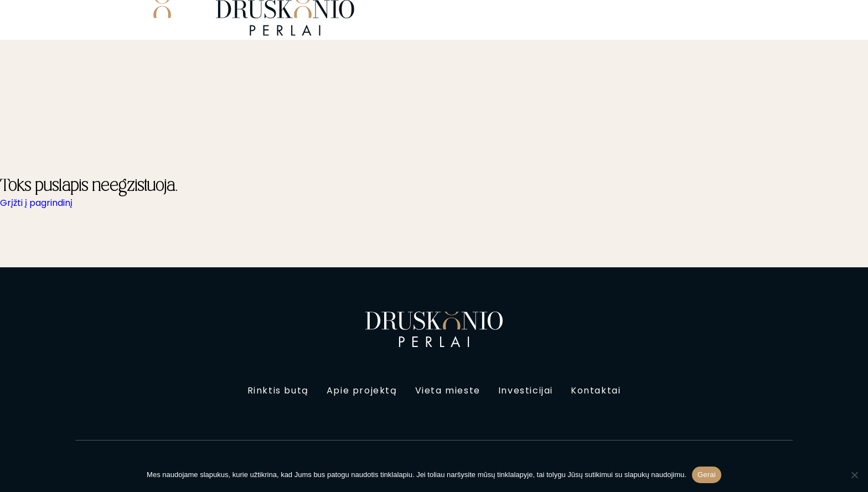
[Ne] (854, 475)
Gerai (707, 475)
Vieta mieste (448, 390)
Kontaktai (596, 390)
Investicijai (526, 390)
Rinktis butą (278, 390)
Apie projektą (362, 390)
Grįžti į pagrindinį (36, 203)
